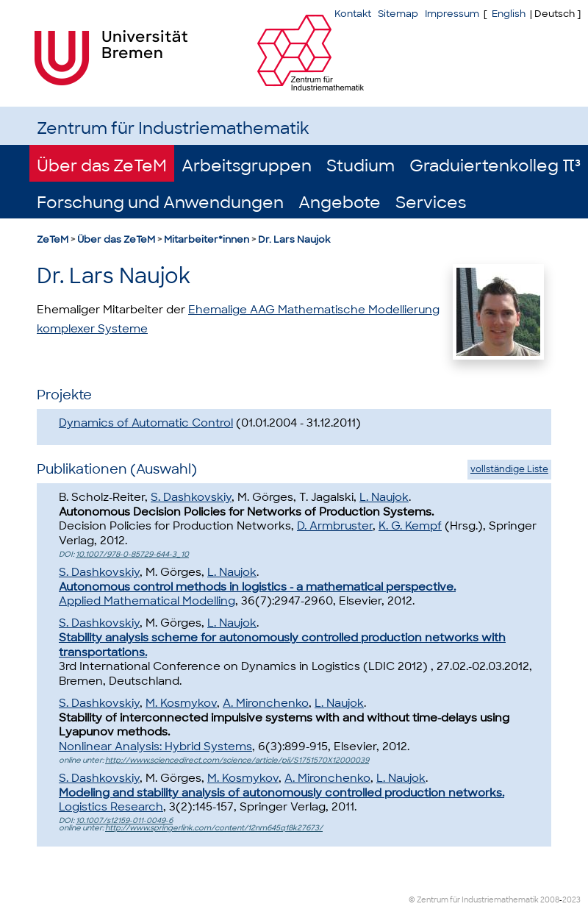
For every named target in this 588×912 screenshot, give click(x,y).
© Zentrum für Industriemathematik (474, 900)
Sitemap (398, 14)
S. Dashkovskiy (191, 497)
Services (431, 203)
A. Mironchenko (266, 703)
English (509, 14)
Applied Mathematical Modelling (147, 601)
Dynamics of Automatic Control (146, 423)
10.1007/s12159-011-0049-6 (124, 820)
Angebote (340, 203)
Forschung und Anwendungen (160, 203)
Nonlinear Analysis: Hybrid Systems (155, 747)
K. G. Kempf (410, 526)
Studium (361, 166)
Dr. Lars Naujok (294, 239)
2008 (550, 900)
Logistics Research (111, 807)
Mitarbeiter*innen (207, 239)
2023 (571, 900)
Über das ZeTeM (102, 166)
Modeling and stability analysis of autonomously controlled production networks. (282, 793)
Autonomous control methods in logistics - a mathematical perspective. (257, 587)
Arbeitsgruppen (247, 166)
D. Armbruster (335, 526)
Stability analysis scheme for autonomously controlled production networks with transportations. (282, 645)
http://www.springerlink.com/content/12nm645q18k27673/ (214, 828)
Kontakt (353, 14)
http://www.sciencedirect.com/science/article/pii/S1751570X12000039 (237, 760)
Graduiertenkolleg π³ (495, 166)
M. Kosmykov (181, 703)
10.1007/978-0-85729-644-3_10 (132, 554)
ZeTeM (53, 239)
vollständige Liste (509, 469)
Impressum (452, 14)
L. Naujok (384, 497)
